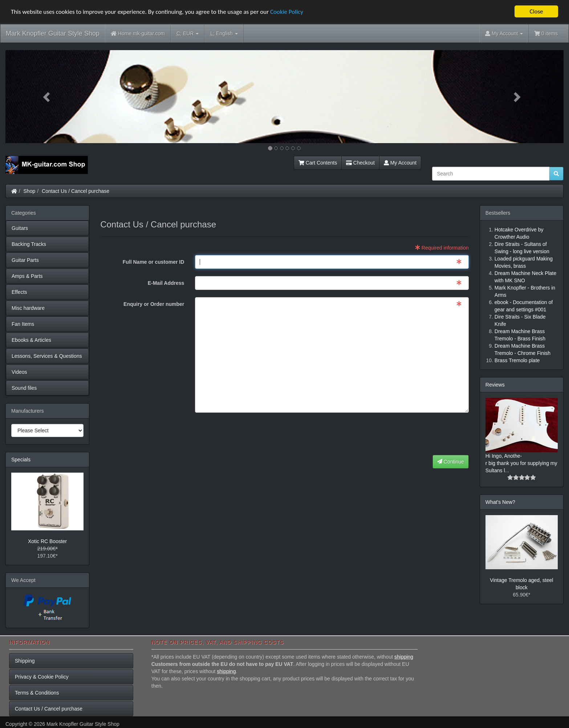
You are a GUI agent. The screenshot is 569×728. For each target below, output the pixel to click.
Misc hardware (28, 308)
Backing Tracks (29, 244)
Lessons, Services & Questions (47, 356)
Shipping (25, 661)
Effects (19, 292)
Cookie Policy (287, 12)
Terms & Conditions (37, 693)
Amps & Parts (27, 276)
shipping (404, 657)
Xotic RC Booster (47, 541)
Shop (30, 191)
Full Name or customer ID (154, 262)
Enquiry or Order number (154, 304)
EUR (188, 34)
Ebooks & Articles (31, 340)
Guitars (20, 228)
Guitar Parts (25, 260)
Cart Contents (318, 163)
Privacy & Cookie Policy (42, 677)
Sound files (24, 388)
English (224, 34)
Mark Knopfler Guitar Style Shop (53, 33)
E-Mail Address (166, 283)
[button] (47, 97)
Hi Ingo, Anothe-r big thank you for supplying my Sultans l (521, 463)
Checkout (360, 163)
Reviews (495, 385)
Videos (19, 372)
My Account (400, 163)
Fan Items (23, 324)
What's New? (500, 502)
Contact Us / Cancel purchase (76, 191)
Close (536, 11)
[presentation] (414, 434)
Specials (21, 460)
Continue (451, 462)
